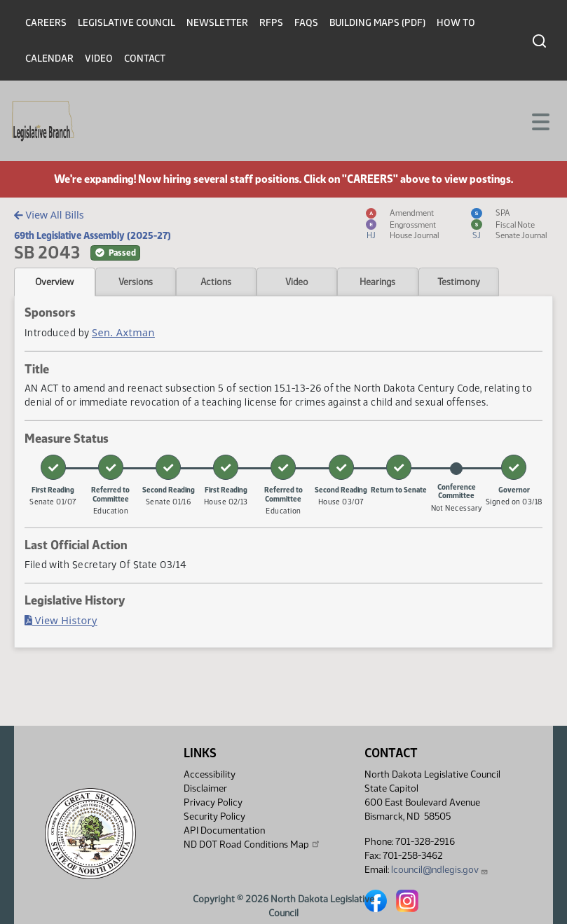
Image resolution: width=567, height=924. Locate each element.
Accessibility (210, 774)
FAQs (306, 23)
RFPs (271, 23)
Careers (46, 23)
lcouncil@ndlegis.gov (440, 870)
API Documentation (224, 830)
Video (99, 58)
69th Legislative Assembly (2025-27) (93, 235)
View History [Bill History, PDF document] (61, 620)
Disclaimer (205, 788)
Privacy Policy (213, 802)
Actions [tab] (216, 282)
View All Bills (49, 215)
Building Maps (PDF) (377, 23)
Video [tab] (297, 282)
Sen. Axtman (123, 332)
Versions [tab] (136, 282)
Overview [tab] (54, 282)
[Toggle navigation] (540, 120)
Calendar (49, 58)
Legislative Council (127, 23)
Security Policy (214, 816)
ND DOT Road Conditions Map (252, 844)
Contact (145, 58)
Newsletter (217, 23)
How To (456, 23)
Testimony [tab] (459, 282)
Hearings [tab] (377, 282)
